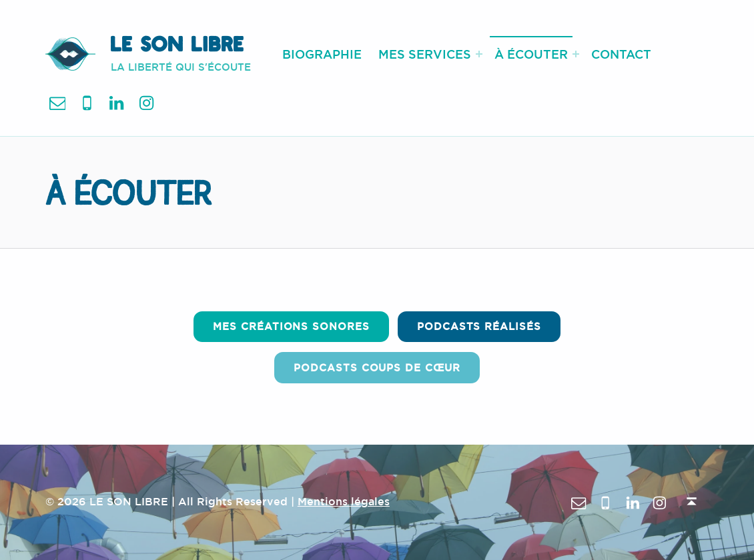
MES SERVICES (425, 54)
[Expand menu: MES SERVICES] (479, 54)
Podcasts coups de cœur (377, 368)
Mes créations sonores (291, 326)
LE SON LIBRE (177, 47)
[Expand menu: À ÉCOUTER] (576, 54)
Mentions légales (344, 502)
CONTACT (621, 54)
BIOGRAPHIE (322, 54)
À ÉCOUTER (531, 54)
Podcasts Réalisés (479, 326)
